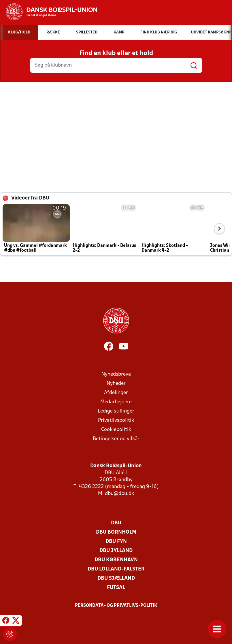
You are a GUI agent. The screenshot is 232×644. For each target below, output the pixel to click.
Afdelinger (116, 393)
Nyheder (116, 384)
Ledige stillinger (116, 411)
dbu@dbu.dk (119, 494)
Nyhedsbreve (116, 374)
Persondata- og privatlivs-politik (116, 606)
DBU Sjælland (116, 578)
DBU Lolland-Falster (116, 569)
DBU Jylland (116, 551)
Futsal (116, 588)
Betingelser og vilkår (116, 439)
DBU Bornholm (116, 532)
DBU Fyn (116, 542)
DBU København (116, 560)
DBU (116, 523)
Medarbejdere (116, 402)
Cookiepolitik (116, 430)
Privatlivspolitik (116, 420)
